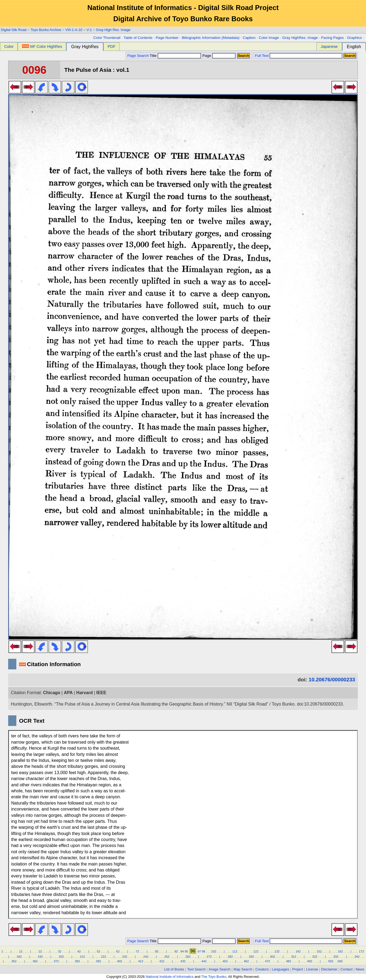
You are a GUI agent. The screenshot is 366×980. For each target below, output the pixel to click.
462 (246, 961)
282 (230, 957)
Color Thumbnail (107, 38)
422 (162, 961)
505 (340, 961)
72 (137, 951)
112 (235, 951)
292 (251, 957)
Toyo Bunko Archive (46, 30)
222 (104, 957)
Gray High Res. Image (113, 30)
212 (82, 957)
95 (186, 951)
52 (98, 951)
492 (310, 961)
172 (362, 951)
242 (146, 957)
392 (98, 961)
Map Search (243, 969)
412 (141, 961)
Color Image (269, 38)
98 (203, 951)
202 (61, 957)
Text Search (197, 969)
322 (315, 957)
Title (175, 56)
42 (79, 951)
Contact (347, 969)
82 (157, 951)
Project (298, 969)
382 (77, 961)
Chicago (52, 693)
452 (225, 961)
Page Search (138, 56)
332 (336, 957)
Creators (262, 969)
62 (118, 951)
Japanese (329, 47)
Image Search (220, 969)
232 (125, 957)
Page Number (167, 38)
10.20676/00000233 (332, 680)
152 (319, 951)
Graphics (354, 38)
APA (68, 693)
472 (268, 961)
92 (176, 951)
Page (219, 56)
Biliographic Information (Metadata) (211, 38)
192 (40, 957)
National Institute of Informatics (170, 977)
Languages (280, 969)
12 (21, 951)
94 (182, 951)
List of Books (174, 969)
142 (298, 951)
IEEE (101, 693)
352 (14, 961)
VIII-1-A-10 (74, 30)
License (312, 969)
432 (183, 961)
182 (19, 957)
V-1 (89, 30)
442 (204, 961)
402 (120, 961)
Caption (249, 38)
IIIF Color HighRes (42, 47)
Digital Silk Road (14, 30)
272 (209, 957)
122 (256, 951)
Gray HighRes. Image (300, 38)
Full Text (262, 56)
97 (199, 951)
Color (9, 47)
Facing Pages (332, 38)
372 (56, 961)
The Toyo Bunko (214, 977)
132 (277, 951)
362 (35, 961)
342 (357, 957)
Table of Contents (138, 38)
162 (340, 951)
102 (214, 951)
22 (40, 951)
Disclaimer (330, 969)
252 (167, 957)
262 (188, 957)
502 (331, 961)
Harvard (84, 693)
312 (294, 957)
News (360, 969)
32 (60, 951)
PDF (112, 47)
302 (272, 957)
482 (289, 961)
